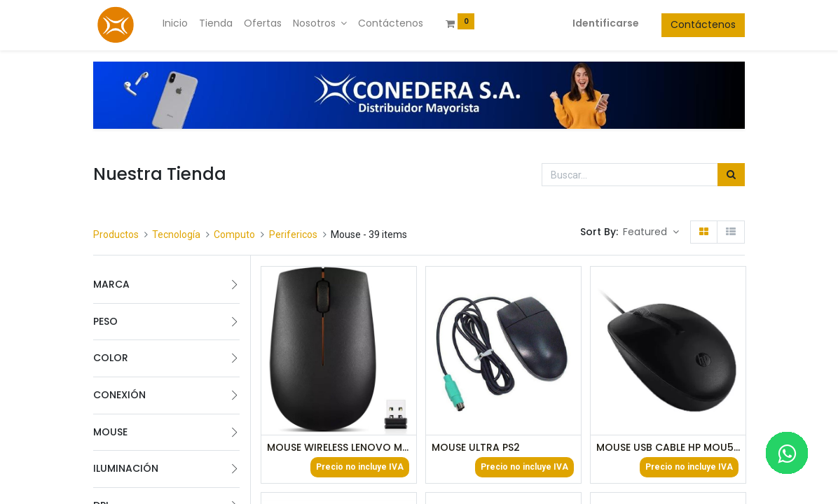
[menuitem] (175, 24)
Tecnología (176, 234)
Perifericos (293, 234)
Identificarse (606, 23)
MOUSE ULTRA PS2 (476, 448)
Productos (116, 234)
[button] (651, 232)
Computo (234, 234)
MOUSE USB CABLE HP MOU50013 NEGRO (668, 448)
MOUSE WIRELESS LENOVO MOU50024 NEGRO (339, 448)
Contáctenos (703, 24)
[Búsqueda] (731, 175)
